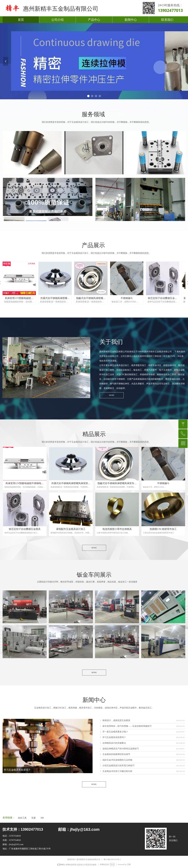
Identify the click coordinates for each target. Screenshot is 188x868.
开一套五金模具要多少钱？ (115, 732)
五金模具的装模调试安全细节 (116, 754)
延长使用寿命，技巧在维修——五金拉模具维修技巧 (127, 726)
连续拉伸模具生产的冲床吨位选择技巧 (121, 749)
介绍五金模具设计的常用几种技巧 (118, 766)
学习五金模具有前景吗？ (114, 737)
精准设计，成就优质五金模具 (116, 720)
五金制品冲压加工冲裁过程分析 (117, 771)
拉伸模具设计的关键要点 (114, 743)
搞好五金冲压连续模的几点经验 (117, 760)
